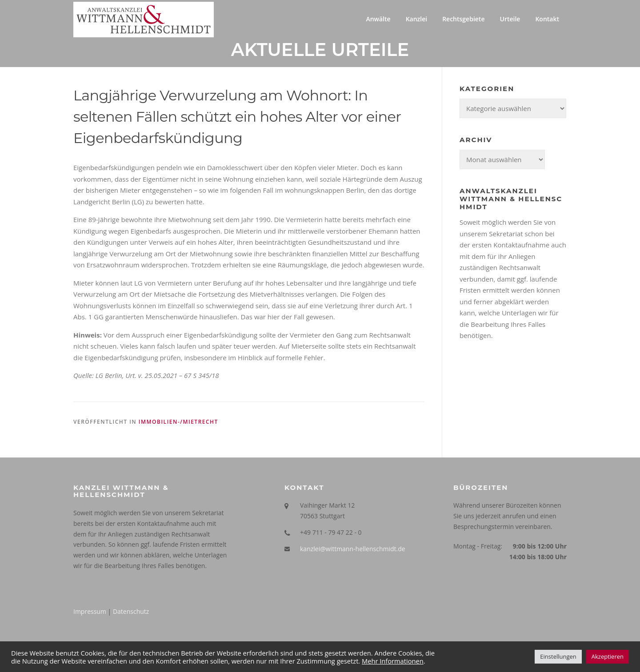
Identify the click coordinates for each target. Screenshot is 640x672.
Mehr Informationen (393, 661)
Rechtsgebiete (463, 19)
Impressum (90, 611)
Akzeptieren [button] (608, 656)
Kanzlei (417, 19)
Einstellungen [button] (558, 656)
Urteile (510, 19)
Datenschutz (131, 611)
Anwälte (378, 19)
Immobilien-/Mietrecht (178, 422)
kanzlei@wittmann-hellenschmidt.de (353, 549)
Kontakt (547, 19)
